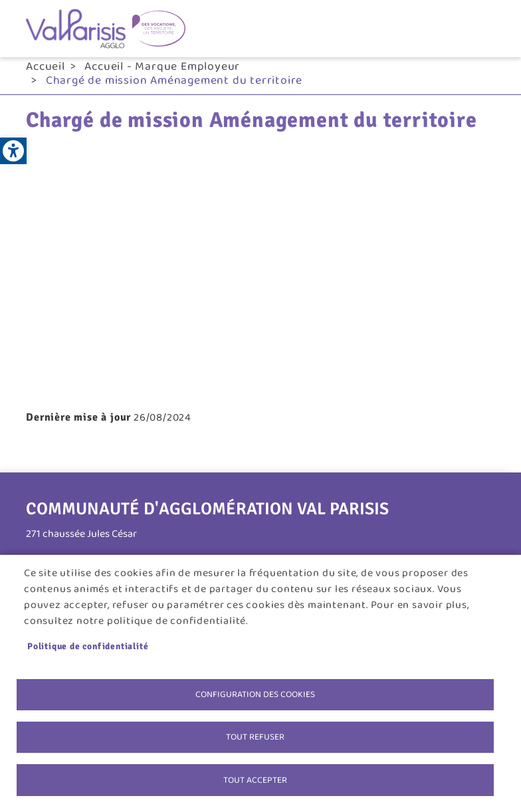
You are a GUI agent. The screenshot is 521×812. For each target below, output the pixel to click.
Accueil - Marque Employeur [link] (162, 66)
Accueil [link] (46, 66)
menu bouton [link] (488, 29)
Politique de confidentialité (88, 645)
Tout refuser (255, 736)
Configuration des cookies (255, 693)
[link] (13, 151)
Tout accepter (255, 779)
